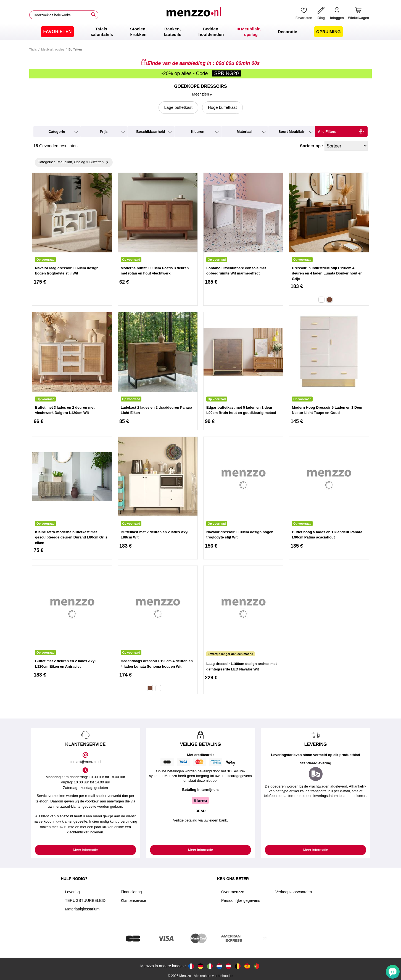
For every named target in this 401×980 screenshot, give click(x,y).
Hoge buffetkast (222, 107)
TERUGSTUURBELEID (85, 900)
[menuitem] (57, 32)
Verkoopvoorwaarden (294, 892)
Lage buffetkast (178, 107)
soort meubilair (291, 132)
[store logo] (195, 15)
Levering (72, 892)
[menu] (200, 32)
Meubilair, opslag (53, 49)
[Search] (93, 15)
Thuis (33, 49)
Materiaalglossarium (82, 909)
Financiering (131, 892)
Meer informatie (85, 850)
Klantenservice (133, 900)
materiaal (244, 132)
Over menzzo (233, 892)
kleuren (197, 132)
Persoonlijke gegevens (241, 900)
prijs (104, 132)
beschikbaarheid (151, 132)
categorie (57, 132)
